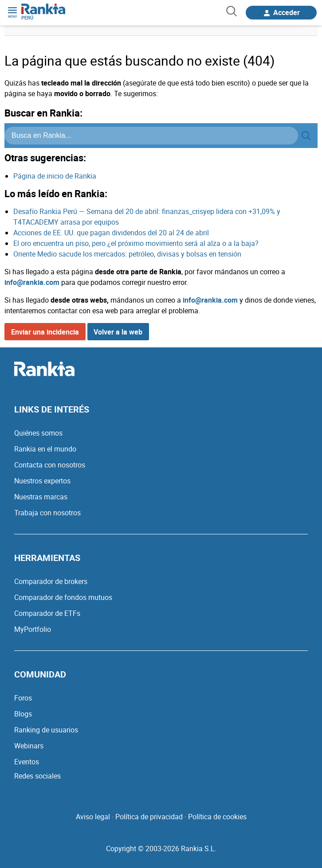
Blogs (23, 714)
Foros (23, 698)
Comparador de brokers (51, 581)
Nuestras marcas (41, 497)
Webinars (29, 746)
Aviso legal (93, 817)
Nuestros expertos (42, 481)
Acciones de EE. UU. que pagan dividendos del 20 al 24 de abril (111, 233)
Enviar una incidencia (45, 332)
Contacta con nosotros (50, 465)
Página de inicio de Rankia (55, 176)
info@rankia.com (32, 282)
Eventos (27, 762)
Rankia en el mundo (45, 449)
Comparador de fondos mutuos (63, 597)
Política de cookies (217, 817)
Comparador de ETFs (47, 613)
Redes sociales (37, 776)
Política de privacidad (149, 817)
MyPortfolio (33, 629)
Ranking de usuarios (46, 730)
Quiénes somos (38, 433)
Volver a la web (118, 332)
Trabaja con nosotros (47, 513)
